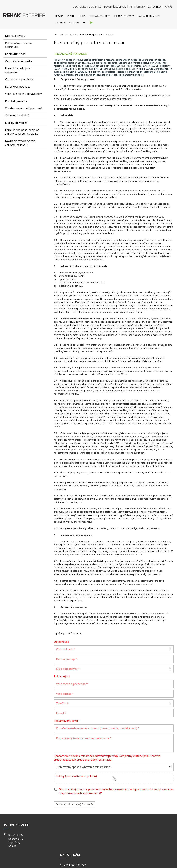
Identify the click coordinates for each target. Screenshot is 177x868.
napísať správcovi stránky (80, 861)
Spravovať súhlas (140, 861)
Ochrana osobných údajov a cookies (112, 861)
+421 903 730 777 (75, 835)
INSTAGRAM (130, 840)
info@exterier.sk (72, 168)
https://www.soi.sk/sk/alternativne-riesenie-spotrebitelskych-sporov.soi (124, 574)
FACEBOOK (130, 835)
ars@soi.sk (150, 571)
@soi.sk (61, 574)
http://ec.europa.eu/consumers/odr (136, 584)
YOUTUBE (129, 844)
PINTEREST (130, 849)
